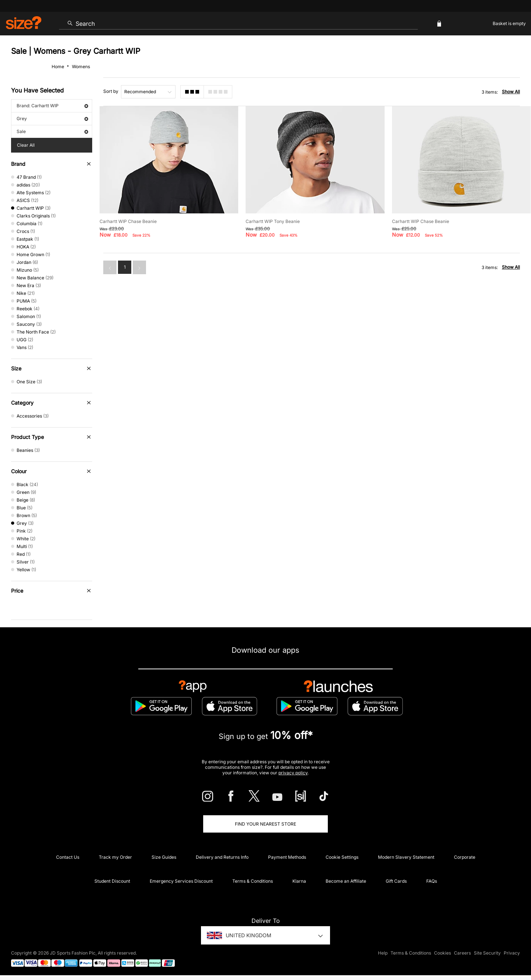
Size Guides (164, 857)
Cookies (442, 953)
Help (383, 953)
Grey (52, 118)
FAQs (432, 881)
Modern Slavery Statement (406, 857)
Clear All (26, 145)
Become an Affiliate (346, 881)
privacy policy (293, 773)
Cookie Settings (342, 857)
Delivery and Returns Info (222, 857)
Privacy (512, 953)
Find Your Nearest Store (265, 824)
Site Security (487, 953)
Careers (462, 953)
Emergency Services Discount (181, 881)
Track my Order (115, 857)
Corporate (465, 857)
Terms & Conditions (253, 881)
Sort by (111, 91)
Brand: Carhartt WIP (52, 106)
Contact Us (68, 857)
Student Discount (112, 881)
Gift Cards (396, 881)
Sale (52, 131)
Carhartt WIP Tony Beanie (273, 221)
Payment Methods (287, 857)
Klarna (299, 881)
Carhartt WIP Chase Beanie (128, 221)
